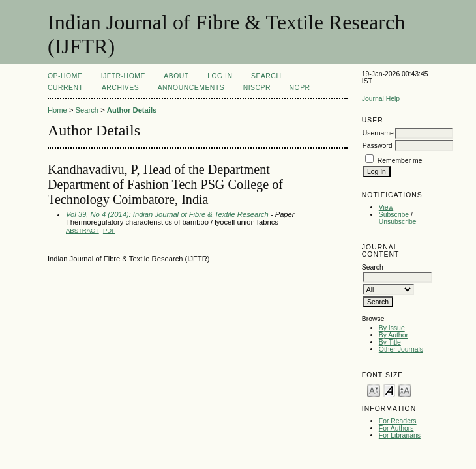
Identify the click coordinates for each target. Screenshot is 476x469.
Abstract (82, 230)
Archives (120, 88)
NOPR (300, 88)
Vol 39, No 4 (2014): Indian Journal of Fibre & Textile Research (167, 214)
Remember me (400, 161)
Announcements (191, 88)
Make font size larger (405, 390)
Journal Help (381, 99)
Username (378, 133)
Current (65, 88)
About (176, 76)
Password (378, 146)
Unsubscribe (398, 222)
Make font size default (389, 390)
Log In (220, 76)
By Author (394, 335)
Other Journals (401, 349)
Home (57, 110)
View (386, 207)
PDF (109, 230)
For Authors (396, 428)
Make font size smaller (374, 390)
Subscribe (394, 215)
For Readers (398, 421)
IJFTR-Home (123, 76)
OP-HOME (65, 76)
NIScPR (257, 88)
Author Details (132, 110)
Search (266, 76)
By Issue (392, 328)
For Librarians (400, 435)
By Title (390, 342)
